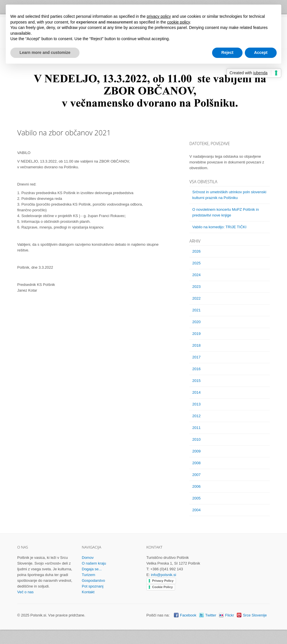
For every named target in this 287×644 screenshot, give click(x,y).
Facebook (188, 615)
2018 (196, 345)
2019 (196, 334)
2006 (196, 486)
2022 (196, 298)
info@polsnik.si (164, 575)
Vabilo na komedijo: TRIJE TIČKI (219, 227)
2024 (196, 275)
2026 (196, 251)
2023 (196, 287)
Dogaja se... (92, 569)
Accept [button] (261, 52)
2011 (196, 428)
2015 (196, 381)
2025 (196, 263)
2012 (196, 416)
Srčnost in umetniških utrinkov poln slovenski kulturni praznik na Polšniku (229, 195)
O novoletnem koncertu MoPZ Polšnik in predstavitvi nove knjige (226, 212)
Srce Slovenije (255, 615)
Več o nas (25, 592)
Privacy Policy (163, 581)
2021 (196, 310)
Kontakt (88, 592)
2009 (196, 451)
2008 (196, 463)
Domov (88, 558)
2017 (196, 357)
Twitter (211, 615)
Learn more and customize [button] (45, 52)
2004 (196, 510)
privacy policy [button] (159, 16)
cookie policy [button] (178, 22)
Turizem (88, 575)
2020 (196, 322)
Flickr (229, 615)
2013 (196, 404)
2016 (196, 369)
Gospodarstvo (93, 580)
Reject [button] (227, 52)
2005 (196, 498)
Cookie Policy (162, 587)
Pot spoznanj (93, 586)
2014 (196, 392)
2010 (196, 439)
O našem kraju (94, 563)
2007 (196, 475)
